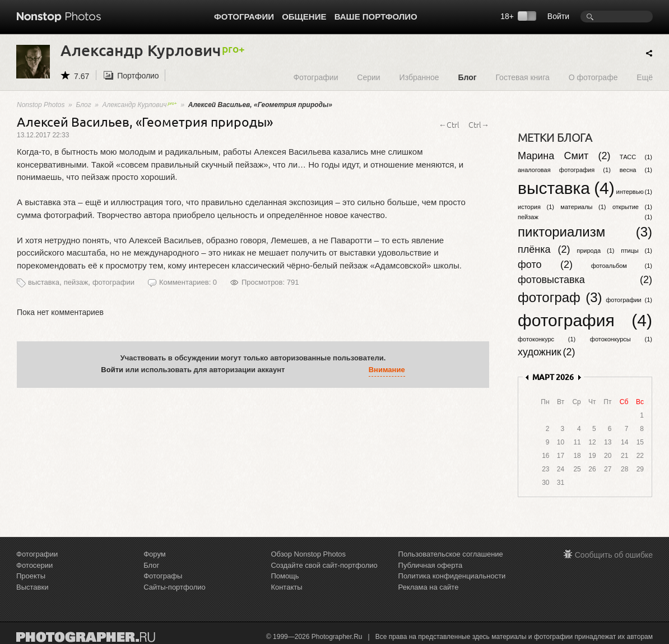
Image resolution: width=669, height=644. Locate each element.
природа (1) (595, 251)
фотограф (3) (560, 297)
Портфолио (138, 76)
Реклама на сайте (429, 587)
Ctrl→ (479, 124)
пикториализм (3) (585, 232)
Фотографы (163, 576)
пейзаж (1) (585, 217)
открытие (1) (632, 207)
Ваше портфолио (376, 17)
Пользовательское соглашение (451, 554)
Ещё (645, 77)
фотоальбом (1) (622, 266)
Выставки (32, 587)
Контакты (286, 587)
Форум (155, 554)
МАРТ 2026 (553, 377)
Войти (558, 16)
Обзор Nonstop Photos (308, 554)
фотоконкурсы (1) (621, 339)
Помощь (285, 576)
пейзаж (76, 282)
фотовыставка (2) (585, 280)
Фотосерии (34, 565)
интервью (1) (635, 192)
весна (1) (636, 170)
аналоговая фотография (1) (564, 170)
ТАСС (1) (636, 157)
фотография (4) (585, 320)
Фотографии (244, 17)
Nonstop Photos (41, 105)
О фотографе (593, 77)
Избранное (419, 77)
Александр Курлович (140, 105)
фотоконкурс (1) (547, 339)
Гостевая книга (522, 77)
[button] (296, 370)
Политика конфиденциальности (452, 576)
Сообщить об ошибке (614, 555)
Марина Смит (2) (564, 156)
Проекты (31, 576)
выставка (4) (566, 188)
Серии (368, 77)
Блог (467, 77)
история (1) (536, 207)
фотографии (113, 282)
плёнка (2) (544, 249)
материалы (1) (583, 207)
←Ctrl (449, 124)
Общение (304, 17)
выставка (44, 282)
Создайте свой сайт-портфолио (324, 565)
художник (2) (546, 352)
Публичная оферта (431, 565)
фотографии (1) (629, 300)
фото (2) (545, 265)
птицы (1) (637, 251)
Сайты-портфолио (175, 587)
